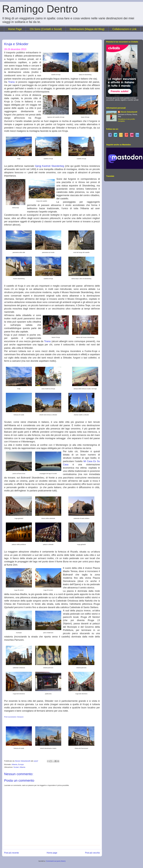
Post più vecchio (92, 853)
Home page (52, 853)
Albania (14, 764)
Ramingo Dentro (40, 9)
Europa (21, 764)
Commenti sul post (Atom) (56, 861)
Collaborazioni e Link (124, 29)
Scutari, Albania (19, 767)
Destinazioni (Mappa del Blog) (87, 29)
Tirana (11, 82)
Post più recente (12, 853)
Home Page (15, 29)
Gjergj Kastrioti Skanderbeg (50, 166)
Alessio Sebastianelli (129, 112)
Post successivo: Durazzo (14, 717)
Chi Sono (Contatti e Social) (46, 29)
